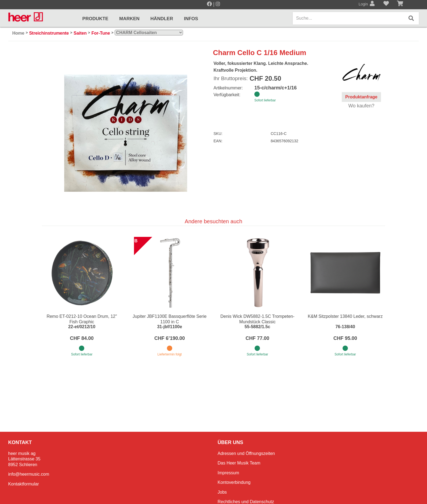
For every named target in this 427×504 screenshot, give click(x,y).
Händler (162, 19)
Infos (191, 19)
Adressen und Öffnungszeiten (246, 453)
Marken (129, 19)
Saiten (80, 33)
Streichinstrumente (49, 33)
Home (18, 33)
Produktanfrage (361, 97)
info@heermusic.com (29, 474)
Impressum (228, 473)
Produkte (95, 19)
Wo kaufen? (361, 106)
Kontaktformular (24, 484)
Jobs (222, 492)
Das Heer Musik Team (239, 463)
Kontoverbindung (234, 482)
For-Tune (101, 33)
